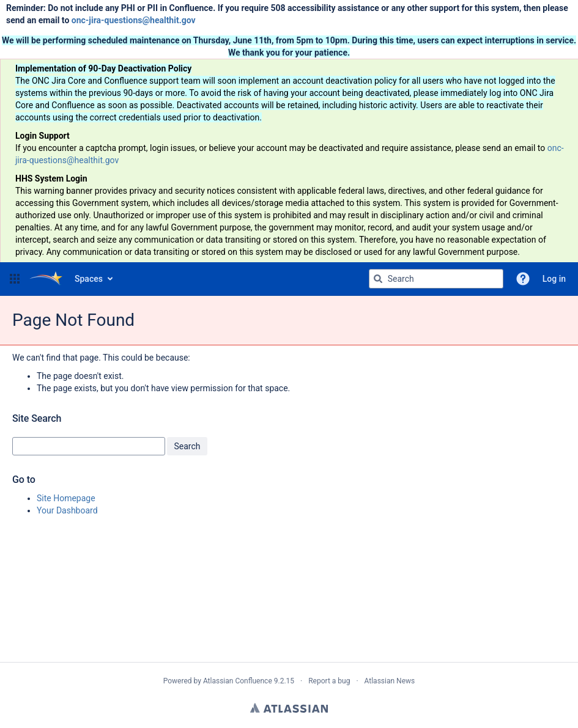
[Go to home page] (46, 279)
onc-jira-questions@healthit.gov (134, 20)
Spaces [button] (89, 279)
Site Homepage (66, 498)
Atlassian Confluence (238, 681)
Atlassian (289, 708)
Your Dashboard (67, 510)
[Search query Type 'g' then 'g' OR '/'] (436, 279)
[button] (15, 279)
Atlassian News (390, 681)
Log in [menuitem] (554, 279)
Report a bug (329, 681)
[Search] (378, 279)
